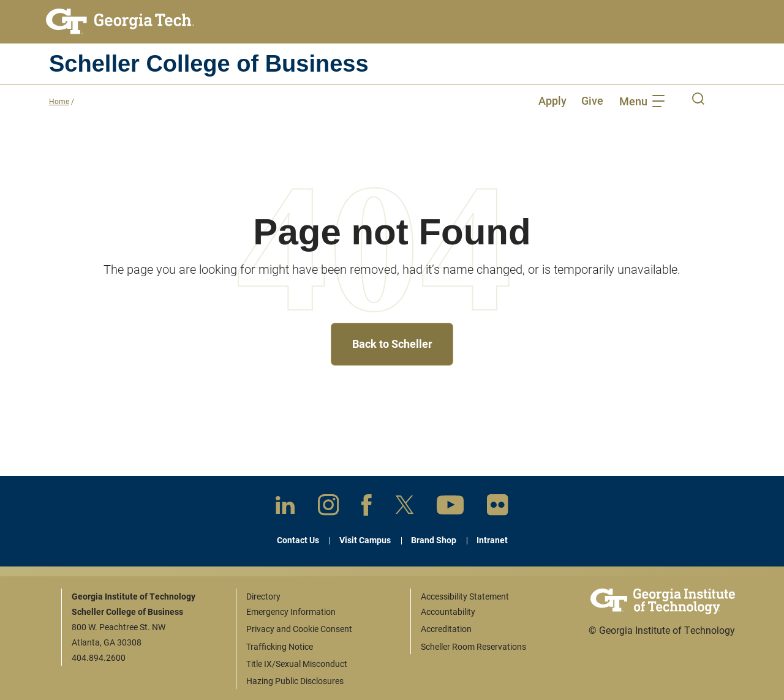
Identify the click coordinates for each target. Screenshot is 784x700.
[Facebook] (367, 508)
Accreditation (446, 629)
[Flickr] (498, 507)
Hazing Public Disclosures (295, 681)
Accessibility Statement (465, 596)
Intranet (492, 540)
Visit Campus (365, 540)
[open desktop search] (698, 100)
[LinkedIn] (285, 507)
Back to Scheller (392, 344)
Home (59, 101)
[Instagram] (328, 507)
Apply (552, 100)
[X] (405, 507)
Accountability (448, 612)
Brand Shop (434, 540)
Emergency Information (291, 612)
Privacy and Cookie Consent (299, 629)
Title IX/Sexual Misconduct (297, 664)
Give (592, 100)
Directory (263, 596)
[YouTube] (450, 507)
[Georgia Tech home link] (120, 21)
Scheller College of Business (209, 64)
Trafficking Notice (280, 646)
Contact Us (298, 540)
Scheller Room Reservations (473, 646)
